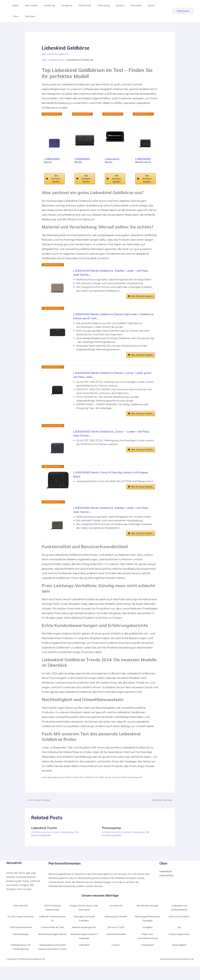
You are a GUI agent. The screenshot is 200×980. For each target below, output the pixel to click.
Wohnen (17, 16)
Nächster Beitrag (163, 810)
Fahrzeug (97, 5)
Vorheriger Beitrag (38, 810)
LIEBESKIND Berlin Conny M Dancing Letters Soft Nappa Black (109, 482)
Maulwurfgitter (179, 955)
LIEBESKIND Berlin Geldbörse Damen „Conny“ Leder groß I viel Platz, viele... (112, 380)
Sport (140, 5)
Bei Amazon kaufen (56, 179)
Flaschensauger (21, 944)
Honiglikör (148, 937)
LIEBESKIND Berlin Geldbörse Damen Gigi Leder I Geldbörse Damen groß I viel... (109, 319)
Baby (15, 5)
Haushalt (126, 5)
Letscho (116, 955)
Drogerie (62, 5)
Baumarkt (29, 5)
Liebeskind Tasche (45, 838)
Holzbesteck (147, 955)
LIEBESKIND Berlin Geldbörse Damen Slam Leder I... (83, 161)
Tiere (152, 5)
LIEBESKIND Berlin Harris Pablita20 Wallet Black (143, 161)
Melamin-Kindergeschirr (84, 937)
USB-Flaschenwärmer (21, 937)
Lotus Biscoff (116, 915)
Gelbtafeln (84, 955)
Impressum (166, 881)
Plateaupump (112, 838)
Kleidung (46, 5)
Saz (179, 937)
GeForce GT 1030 (116, 937)
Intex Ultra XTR (21, 915)
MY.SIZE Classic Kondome (21, 926)
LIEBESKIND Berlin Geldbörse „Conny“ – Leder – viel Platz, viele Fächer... (111, 441)
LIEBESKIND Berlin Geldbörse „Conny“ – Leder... (52, 161)
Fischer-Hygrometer (179, 944)
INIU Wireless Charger (147, 915)
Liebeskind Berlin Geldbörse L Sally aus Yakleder (113, 161)
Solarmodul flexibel (116, 944)
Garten (112, 5)
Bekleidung (70, 842)
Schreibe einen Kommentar (46, 842)
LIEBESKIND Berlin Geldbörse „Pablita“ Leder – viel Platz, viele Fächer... (110, 273)
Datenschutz (166, 885)
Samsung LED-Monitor (116, 926)
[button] (183, 11)
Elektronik (79, 5)
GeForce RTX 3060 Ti (179, 926)
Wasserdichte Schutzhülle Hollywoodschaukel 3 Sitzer (52, 959)
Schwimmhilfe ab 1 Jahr (52, 937)
